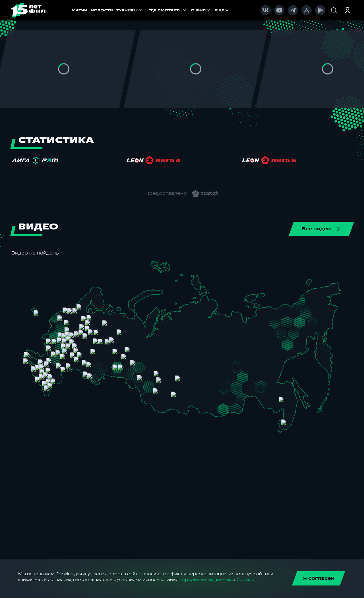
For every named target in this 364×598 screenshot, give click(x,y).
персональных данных (205, 580)
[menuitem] (168, 10)
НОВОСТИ (102, 10)
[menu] (192, 10)
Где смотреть (168, 10)
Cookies (245, 580)
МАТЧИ (79, 10)
